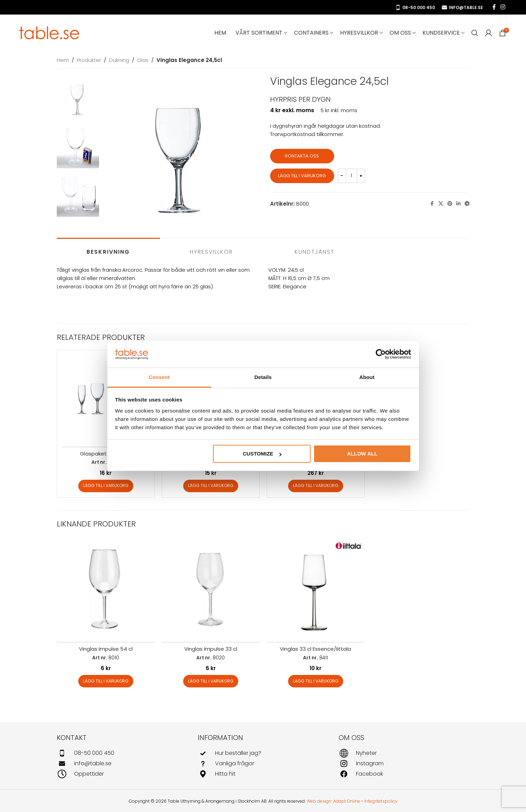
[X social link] (441, 204)
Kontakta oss (302, 156)
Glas (143, 60)
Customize (262, 454)
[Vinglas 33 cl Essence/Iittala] (316, 589)
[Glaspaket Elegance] (106, 399)
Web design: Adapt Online (333, 801)
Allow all (362, 454)
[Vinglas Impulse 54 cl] (106, 589)
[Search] (475, 33)
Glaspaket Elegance (106, 454)
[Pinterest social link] (450, 204)
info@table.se (462, 7)
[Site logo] (50, 32)
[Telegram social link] (467, 204)
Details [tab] (263, 377)
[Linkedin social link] (458, 204)
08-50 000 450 (415, 7)
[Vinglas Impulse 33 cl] (211, 589)
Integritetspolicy (381, 801)
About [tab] (367, 377)
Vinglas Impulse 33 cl (211, 649)
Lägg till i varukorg (302, 176)
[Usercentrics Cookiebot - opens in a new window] (381, 354)
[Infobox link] (122, 753)
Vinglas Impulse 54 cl (106, 649)
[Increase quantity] (361, 176)
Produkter (89, 60)
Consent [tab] (159, 377)
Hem (63, 60)
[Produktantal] (351, 176)
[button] (106, 486)
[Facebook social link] (494, 7)
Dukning (119, 60)
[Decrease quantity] (342, 176)
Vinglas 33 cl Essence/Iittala (315, 649)
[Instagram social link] (503, 7)
